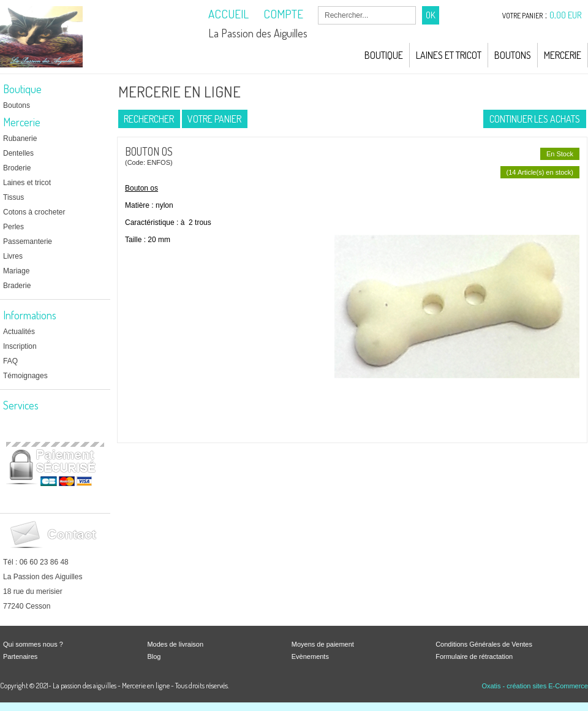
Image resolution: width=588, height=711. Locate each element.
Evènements (310, 656)
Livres (13, 256)
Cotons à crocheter (34, 212)
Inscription (20, 346)
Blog (154, 656)
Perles (13, 227)
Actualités (19, 332)
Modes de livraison (175, 644)
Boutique (384, 55)
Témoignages (25, 376)
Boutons (513, 55)
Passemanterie (28, 241)
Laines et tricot (27, 183)
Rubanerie (20, 139)
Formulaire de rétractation (474, 656)
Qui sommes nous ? (33, 644)
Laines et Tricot (449, 55)
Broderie (17, 168)
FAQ (10, 361)
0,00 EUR (566, 15)
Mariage (16, 271)
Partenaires (20, 656)
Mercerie (563, 55)
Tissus (13, 197)
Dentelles (18, 153)
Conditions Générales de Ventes (484, 644)
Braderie (17, 286)
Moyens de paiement (323, 644)
